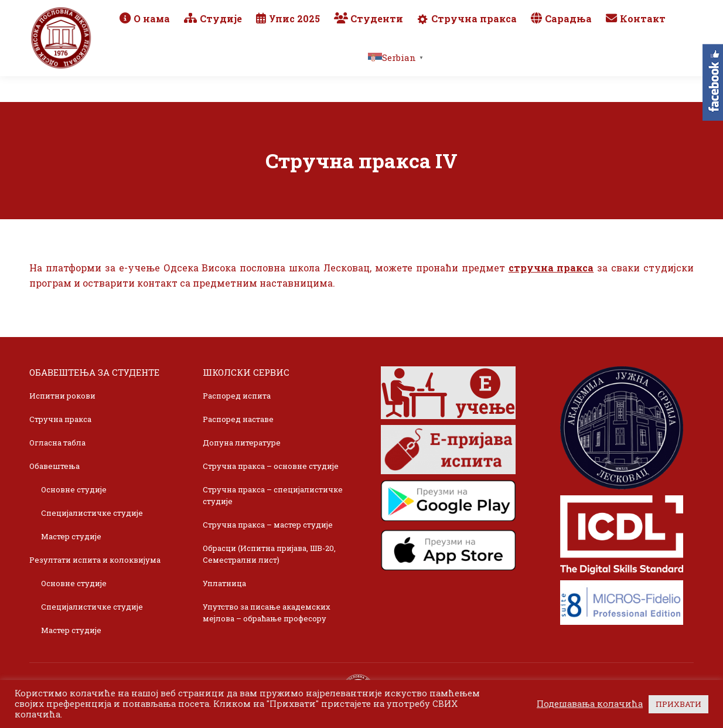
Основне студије (74, 489)
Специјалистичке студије (92, 513)
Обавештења (54, 466)
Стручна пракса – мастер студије (268, 525)
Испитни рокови (62, 396)
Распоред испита (237, 396)
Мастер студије (71, 536)
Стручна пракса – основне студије (271, 466)
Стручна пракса (60, 419)
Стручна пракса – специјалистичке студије (273, 495)
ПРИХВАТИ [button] (678, 704)
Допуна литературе (242, 443)
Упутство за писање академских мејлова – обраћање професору (267, 613)
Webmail (526, 13)
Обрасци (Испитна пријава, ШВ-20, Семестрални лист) (269, 554)
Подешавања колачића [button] (590, 704)
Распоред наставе (238, 419)
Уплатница (224, 583)
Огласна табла (57, 443)
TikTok (650, 13)
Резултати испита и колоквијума (95, 560)
